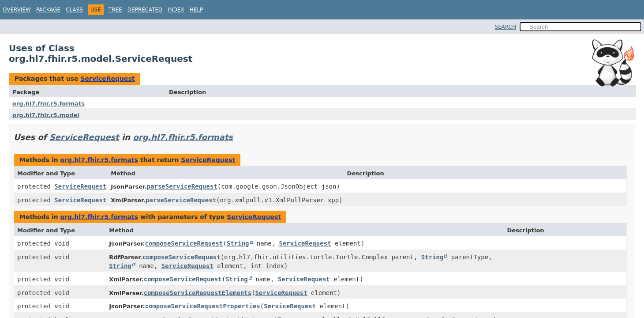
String (238, 243)
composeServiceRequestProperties (202, 306)
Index (176, 10)
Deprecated (145, 10)
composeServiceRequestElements (198, 293)
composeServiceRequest (184, 243)
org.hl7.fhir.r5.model (46, 115)
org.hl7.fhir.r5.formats (49, 104)
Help (197, 10)
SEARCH (506, 27)
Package (48, 10)
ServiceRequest (107, 79)
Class (74, 10)
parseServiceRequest (182, 186)
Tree (115, 10)
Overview (17, 10)
